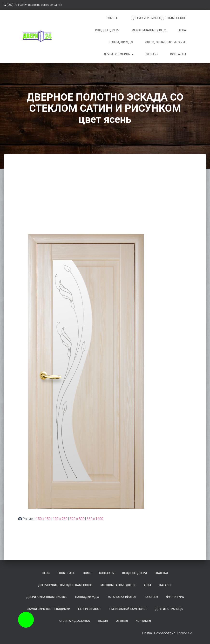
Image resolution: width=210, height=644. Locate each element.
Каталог (166, 585)
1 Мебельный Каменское (128, 609)
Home (87, 573)
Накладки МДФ (121, 42)
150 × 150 (43, 519)
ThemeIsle (184, 633)
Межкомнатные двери (149, 30)
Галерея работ (90, 609)
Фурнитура (175, 597)
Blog (46, 573)
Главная (113, 18)
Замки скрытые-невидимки (49, 609)
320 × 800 (77, 519)
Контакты (178, 54)
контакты (107, 573)
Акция (103, 621)
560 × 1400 (95, 519)
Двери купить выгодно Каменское (159, 18)
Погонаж (151, 597)
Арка (182, 30)
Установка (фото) (122, 597)
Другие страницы (119, 54)
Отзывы (152, 54)
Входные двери (107, 30)
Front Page (66, 573)
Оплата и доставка (75, 621)
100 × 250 (60, 519)
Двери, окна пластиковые (165, 42)
